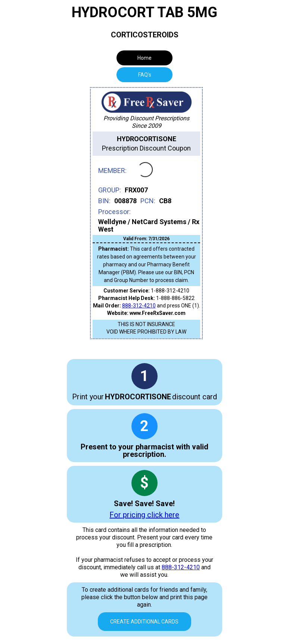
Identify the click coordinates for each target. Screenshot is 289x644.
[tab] (144, 75)
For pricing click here (144, 515)
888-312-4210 (139, 306)
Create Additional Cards (144, 622)
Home (144, 58)
